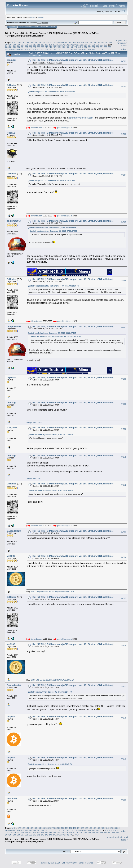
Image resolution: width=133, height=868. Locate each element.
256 (109, 47)
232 (15, 47)
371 (100, 49)
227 (101, 45)
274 (74, 49)
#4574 (124, 557)
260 (19, 49)
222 (82, 45)
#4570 (124, 429)
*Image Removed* (34, 422)
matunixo (12, 799)
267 (46, 49)
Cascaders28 (14, 531)
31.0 (39, 23)
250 (86, 47)
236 (31, 47)
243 (58, 47)
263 (31, 49)
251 (90, 47)
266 (42, 49)
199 (98, 42)
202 (110, 42)
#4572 (124, 485)
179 (19, 42)
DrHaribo (12, 85)
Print (123, 49)
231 (11, 47)
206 (19, 45)
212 (42, 45)
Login (36, 27)
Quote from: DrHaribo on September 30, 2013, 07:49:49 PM (52, 228)
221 (78, 45)
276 (82, 49)
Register (45, 27)
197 (90, 42)
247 (74, 47)
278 (90, 49)
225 (94, 45)
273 (70, 49)
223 (86, 45)
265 (38, 49)
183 (35, 42)
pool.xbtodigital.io (65, 128)
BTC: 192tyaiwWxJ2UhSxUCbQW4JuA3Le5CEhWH (53, 592)
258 (11, 49)
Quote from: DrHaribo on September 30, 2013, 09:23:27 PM (52, 333)
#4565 (124, 222)
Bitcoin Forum (12, 33)
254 (101, 47)
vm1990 (11, 556)
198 (94, 42)
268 (50, 49)
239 (42, 47)
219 (70, 45)
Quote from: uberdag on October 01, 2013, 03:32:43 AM (50, 435)
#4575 (124, 598)
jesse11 (11, 133)
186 (47, 42)
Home (13, 27)
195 (82, 42)
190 (63, 42)
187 (51, 42)
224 (90, 45)
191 (67, 42)
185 (43, 42)
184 (39, 42)
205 (15, 45)
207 (23, 45)
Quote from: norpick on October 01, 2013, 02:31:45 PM (50, 764)
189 (59, 42)
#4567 (124, 328)
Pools (42, 33)
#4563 (124, 134)
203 (7, 45)
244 (62, 47)
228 (105, 45)
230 (7, 47)
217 (62, 45)
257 (7, 49)
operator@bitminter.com (81, 118)
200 (102, 42)
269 (54, 49)
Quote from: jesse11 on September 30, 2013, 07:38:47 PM (51, 181)
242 (54, 47)
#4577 (124, 687)
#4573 (124, 532)
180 (23, 42)
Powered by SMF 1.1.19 (50, 863)
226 (98, 45)
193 (75, 42)
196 (86, 42)
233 (19, 47)
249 (82, 47)
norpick (11, 717)
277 (86, 49)
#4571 (124, 457)
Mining (33, 33)
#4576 (124, 646)
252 (94, 47)
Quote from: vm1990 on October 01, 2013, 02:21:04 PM (50, 692)
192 (71, 42)
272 (66, 49)
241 (50, 47)
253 (98, 47)
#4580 (124, 800)
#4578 (124, 718)
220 (74, 45)
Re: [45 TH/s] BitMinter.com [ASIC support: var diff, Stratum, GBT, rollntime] (73, 60)
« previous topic (121, 42)
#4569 (124, 404)
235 (27, 47)
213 (46, 45)
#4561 (124, 61)
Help (21, 27)
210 (34, 45)
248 (78, 47)
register (41, 17)
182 (31, 42)
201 (106, 42)
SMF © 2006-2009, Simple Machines (78, 863)
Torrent (45, 23)
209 (31, 45)
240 (46, 47)
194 (79, 42)
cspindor (12, 60)
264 (34, 49)
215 (54, 45)
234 (23, 47)
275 (78, 49)
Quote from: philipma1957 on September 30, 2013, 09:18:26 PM (54, 286)
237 (34, 47)
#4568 (124, 379)
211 (38, 45)
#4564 (124, 175)
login (32, 17)
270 (58, 49)
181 (27, 42)
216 (58, 45)
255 (105, 47)
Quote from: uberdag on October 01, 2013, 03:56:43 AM (50, 490)
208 (27, 45)
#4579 (124, 759)
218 (66, 45)
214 (50, 45)
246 (70, 47)
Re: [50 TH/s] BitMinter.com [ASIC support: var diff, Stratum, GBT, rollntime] (73, 531)
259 (15, 49)
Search (28, 27)
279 (94, 49)
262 (27, 49)
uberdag (11, 403)
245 (66, 47)
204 (11, 45)
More (53, 27)
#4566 (124, 280)
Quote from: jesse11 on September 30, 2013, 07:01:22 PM (51, 92)
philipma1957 (14, 221)
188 (55, 42)
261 (23, 49)
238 (38, 47)
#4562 (124, 86)
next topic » (123, 44)
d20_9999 (12, 428)
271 (62, 49)
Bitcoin (25, 33)
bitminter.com (37, 128)
